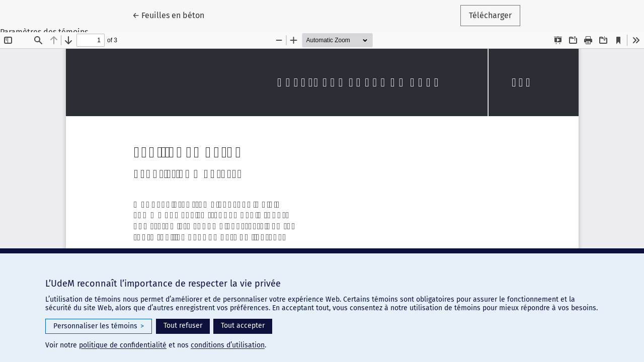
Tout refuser (183, 326)
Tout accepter (243, 326)
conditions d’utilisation (228, 345)
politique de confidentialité (123, 345)
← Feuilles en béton (173, 15)
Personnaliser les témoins (99, 326)
